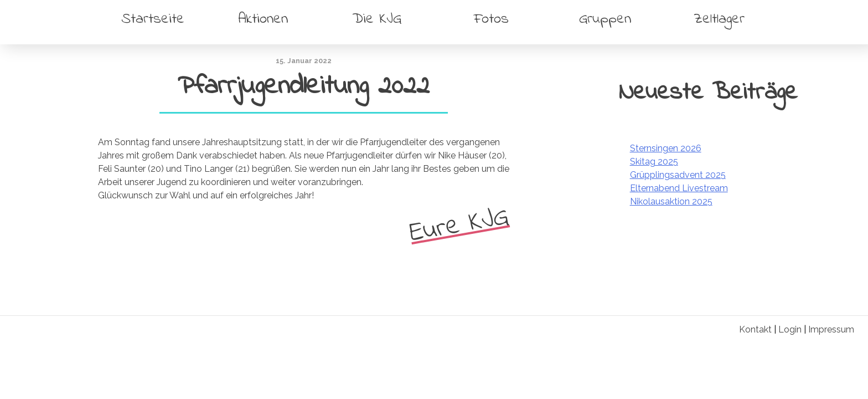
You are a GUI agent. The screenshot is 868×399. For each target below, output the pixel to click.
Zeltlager (719, 19)
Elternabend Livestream (679, 188)
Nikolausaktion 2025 (671, 201)
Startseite (153, 19)
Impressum (831, 329)
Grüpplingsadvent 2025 (678, 175)
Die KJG (377, 19)
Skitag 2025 (654, 162)
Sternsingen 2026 (666, 148)
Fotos (491, 19)
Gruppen (605, 19)
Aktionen (263, 19)
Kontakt (755, 329)
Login (790, 329)
